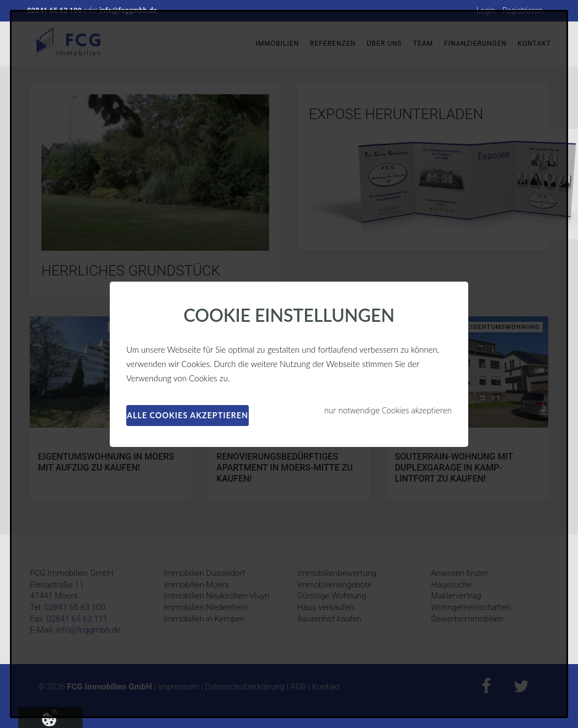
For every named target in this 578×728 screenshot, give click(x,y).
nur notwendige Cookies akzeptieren (388, 410)
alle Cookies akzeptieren (188, 415)
